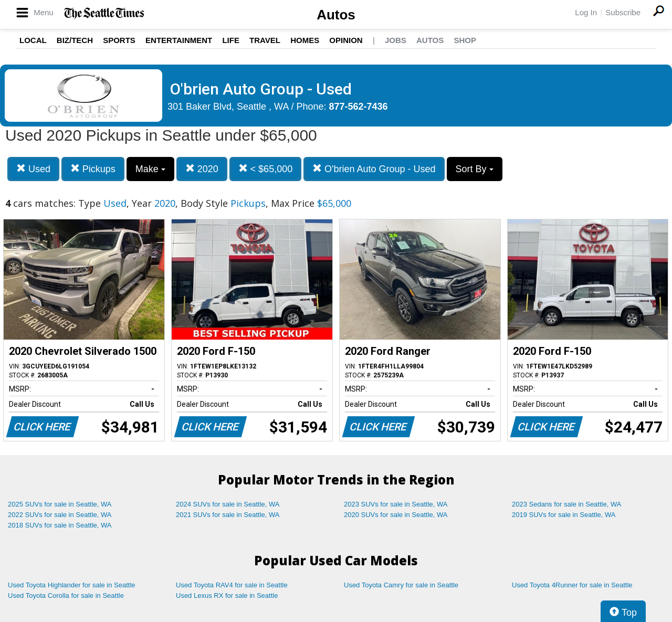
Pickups (93, 169)
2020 (202, 169)
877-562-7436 (359, 107)
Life (231, 40)
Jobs (396, 40)
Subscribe (623, 12)
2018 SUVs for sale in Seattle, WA (60, 525)
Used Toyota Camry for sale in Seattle (401, 585)
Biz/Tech (75, 40)
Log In (586, 12)
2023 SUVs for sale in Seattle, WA (396, 504)
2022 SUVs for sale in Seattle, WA (60, 515)
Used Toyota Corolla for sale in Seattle (66, 595)
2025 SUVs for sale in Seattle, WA (60, 504)
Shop (465, 40)
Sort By (475, 169)
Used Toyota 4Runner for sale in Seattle (572, 585)
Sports (119, 40)
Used (33, 169)
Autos (336, 15)
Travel (265, 40)
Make (150, 169)
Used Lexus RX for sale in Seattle (227, 595)
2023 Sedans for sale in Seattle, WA (566, 504)
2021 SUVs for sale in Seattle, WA (228, 515)
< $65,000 (266, 169)
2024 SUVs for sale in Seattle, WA (228, 504)
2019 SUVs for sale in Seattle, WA (564, 515)
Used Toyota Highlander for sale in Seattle (72, 585)
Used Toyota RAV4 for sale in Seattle (232, 585)
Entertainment (179, 40)
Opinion (346, 40)
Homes (305, 40)
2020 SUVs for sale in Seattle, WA (396, 515)
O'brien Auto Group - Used (374, 169)
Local (33, 40)
